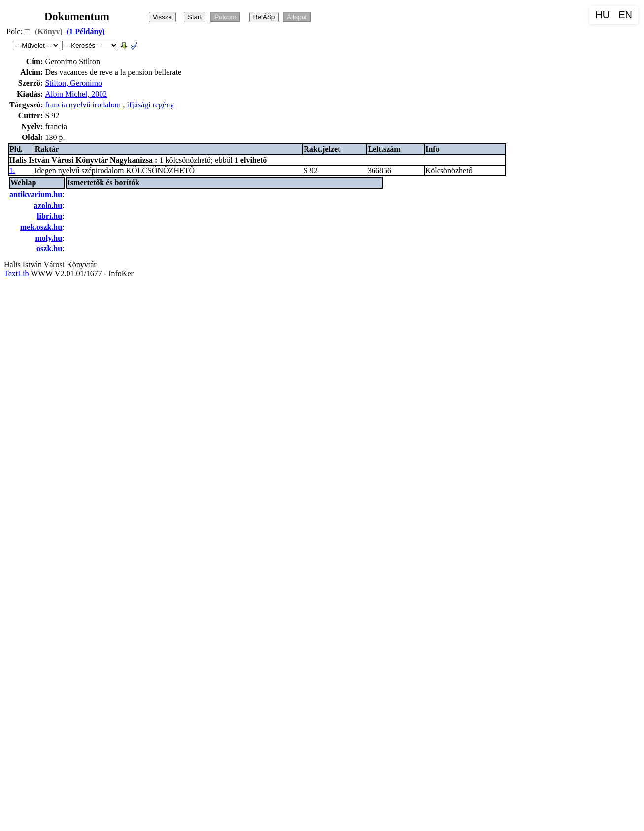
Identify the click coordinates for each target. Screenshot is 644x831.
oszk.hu (49, 249)
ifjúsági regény (151, 105)
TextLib (16, 273)
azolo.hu (48, 205)
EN (625, 15)
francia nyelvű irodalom (83, 105)
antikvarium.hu (36, 194)
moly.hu (49, 238)
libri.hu (50, 216)
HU (602, 15)
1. (12, 170)
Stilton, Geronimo (73, 83)
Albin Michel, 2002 (76, 94)
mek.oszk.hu (41, 227)
